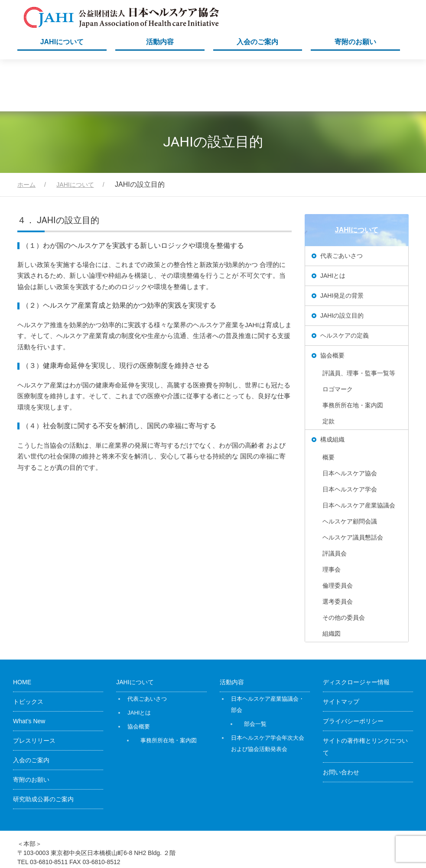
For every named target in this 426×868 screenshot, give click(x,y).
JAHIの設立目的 (342, 263)
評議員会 (335, 501)
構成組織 (332, 387)
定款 (328, 369)
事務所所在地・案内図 (353, 353)
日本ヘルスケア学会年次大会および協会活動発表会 (268, 691)
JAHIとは (333, 224)
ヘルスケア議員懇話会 (353, 485)
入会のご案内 (257, 42)
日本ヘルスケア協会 (350, 421)
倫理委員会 (338, 533)
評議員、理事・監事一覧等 (359, 321)
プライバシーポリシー (353, 669)
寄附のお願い (355, 42)
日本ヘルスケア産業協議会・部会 (268, 652)
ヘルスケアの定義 (345, 283)
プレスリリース (34, 689)
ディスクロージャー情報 (356, 630)
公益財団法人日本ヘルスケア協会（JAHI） (325, 841)
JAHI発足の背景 (342, 244)
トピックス (28, 650)
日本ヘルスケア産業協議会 (359, 453)
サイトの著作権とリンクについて (365, 695)
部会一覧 (255, 672)
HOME (22, 630)
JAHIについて (62, 42)
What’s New (29, 669)
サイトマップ (341, 650)
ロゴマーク (338, 337)
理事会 (332, 517)
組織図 (332, 582)
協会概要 (332, 303)
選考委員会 (338, 549)
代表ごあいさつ (341, 204)
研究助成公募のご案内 (43, 747)
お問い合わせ (341, 720)
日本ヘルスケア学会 (350, 437)
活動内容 (160, 42)
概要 (328, 405)
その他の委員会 (344, 566)
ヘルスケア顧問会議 (350, 469)
